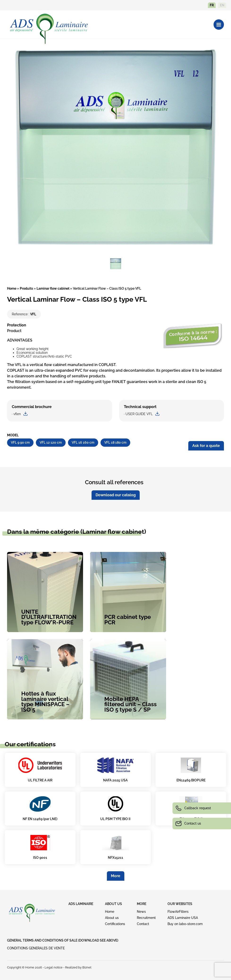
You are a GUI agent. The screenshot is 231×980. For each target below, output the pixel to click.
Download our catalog (116, 495)
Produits (26, 288)
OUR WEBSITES (180, 904)
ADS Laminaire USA (183, 918)
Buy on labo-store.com (185, 924)
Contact (143, 924)
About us (112, 918)
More (116, 876)
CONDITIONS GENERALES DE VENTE (36, 948)
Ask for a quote (206, 446)
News (141, 912)
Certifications (115, 924)
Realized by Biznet (78, 967)
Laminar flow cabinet (53, 288)
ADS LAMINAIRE (81, 904)
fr (212, 5)
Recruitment (146, 918)
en (222, 5)
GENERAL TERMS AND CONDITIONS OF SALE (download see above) (63, 940)
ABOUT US (113, 904)
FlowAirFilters (178, 912)
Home (12, 288)
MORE (142, 904)
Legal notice (54, 967)
